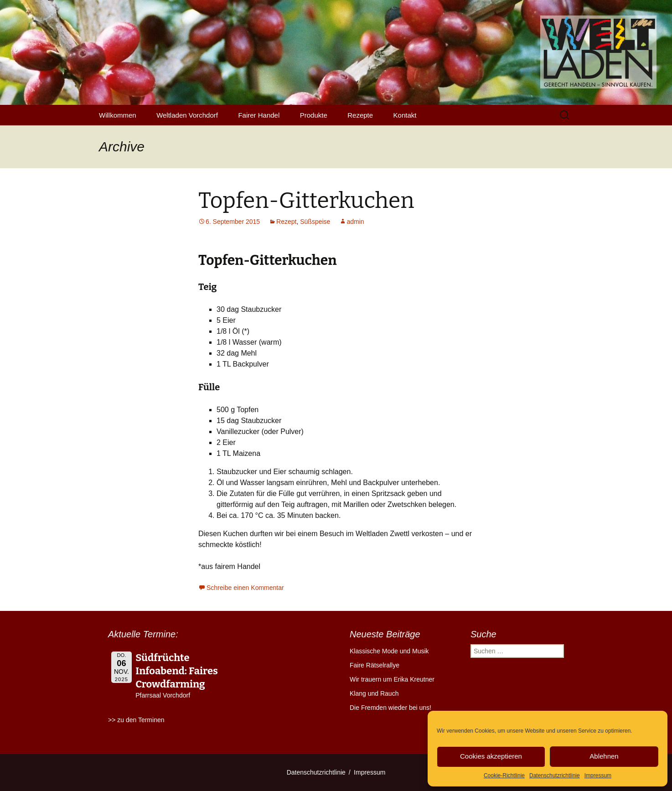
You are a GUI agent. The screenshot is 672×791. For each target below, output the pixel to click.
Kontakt (405, 115)
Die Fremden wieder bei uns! (390, 708)
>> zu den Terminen (136, 720)
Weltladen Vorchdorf (187, 115)
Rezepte (360, 115)
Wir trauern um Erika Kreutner (392, 679)
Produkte (314, 115)
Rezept (286, 222)
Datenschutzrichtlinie (555, 775)
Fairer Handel (259, 115)
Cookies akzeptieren (491, 756)
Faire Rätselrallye (375, 665)
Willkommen (118, 115)
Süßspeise (315, 222)
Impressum (598, 775)
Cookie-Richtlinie (504, 775)
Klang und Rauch (374, 693)
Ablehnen (604, 756)
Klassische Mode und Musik (389, 651)
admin (355, 222)
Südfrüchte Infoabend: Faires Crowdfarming (177, 671)
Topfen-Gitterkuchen (306, 201)
